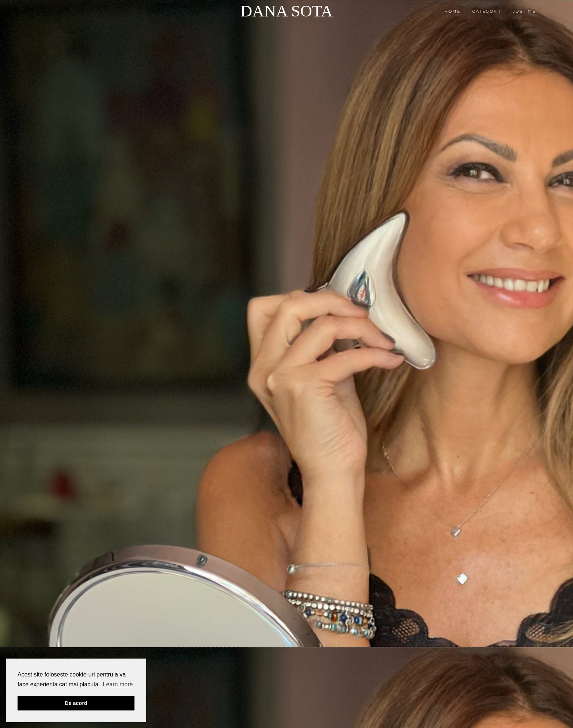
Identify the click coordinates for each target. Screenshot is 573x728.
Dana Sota (287, 11)
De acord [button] (76, 703)
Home (452, 11)
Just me (524, 11)
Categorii (487, 11)
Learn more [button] (118, 684)
